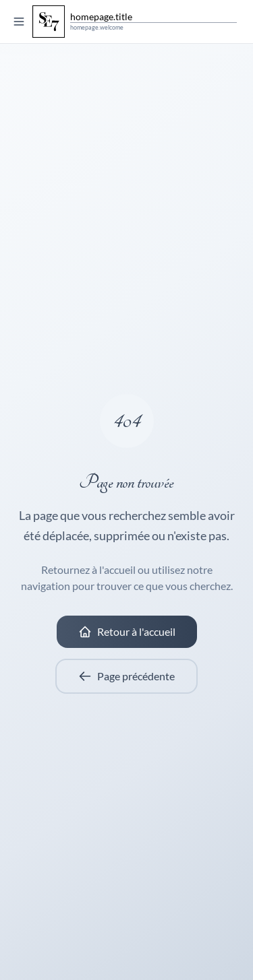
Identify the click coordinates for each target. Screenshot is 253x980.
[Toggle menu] (19, 22)
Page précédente (126, 676)
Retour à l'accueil (127, 632)
